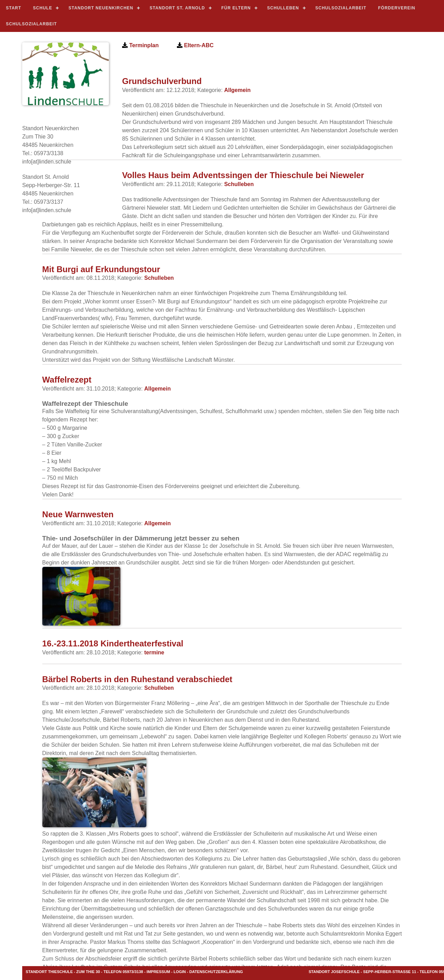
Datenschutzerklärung (216, 972)
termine (154, 652)
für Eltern (236, 8)
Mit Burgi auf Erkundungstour (101, 269)
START (14, 8)
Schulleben (283, 8)
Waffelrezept (67, 380)
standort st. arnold (177, 8)
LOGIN (180, 972)
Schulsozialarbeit (341, 8)
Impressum (159, 972)
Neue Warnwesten (78, 514)
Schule (42, 8)
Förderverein (397, 8)
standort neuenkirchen (101, 8)
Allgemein (237, 90)
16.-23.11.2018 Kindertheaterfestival (113, 643)
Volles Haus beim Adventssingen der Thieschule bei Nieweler (243, 175)
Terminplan (143, 45)
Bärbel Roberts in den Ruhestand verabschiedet (137, 679)
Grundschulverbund (162, 81)
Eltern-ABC (198, 45)
